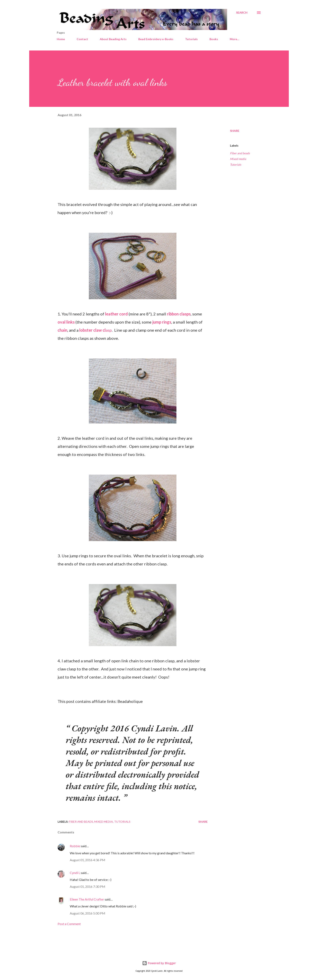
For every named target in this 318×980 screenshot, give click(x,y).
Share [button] (235, 131)
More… (235, 39)
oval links (66, 322)
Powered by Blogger (159, 963)
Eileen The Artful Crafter (87, 899)
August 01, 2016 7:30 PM (88, 886)
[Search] (242, 13)
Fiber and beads (240, 153)
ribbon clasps (178, 314)
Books (214, 39)
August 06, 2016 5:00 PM (88, 913)
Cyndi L (75, 873)
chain (62, 330)
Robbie (75, 846)
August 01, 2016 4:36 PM (88, 860)
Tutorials (191, 39)
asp (95, 330)
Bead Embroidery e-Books (156, 39)
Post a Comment (69, 924)
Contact (82, 39)
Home (61, 39)
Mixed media (238, 159)
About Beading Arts (113, 39)
